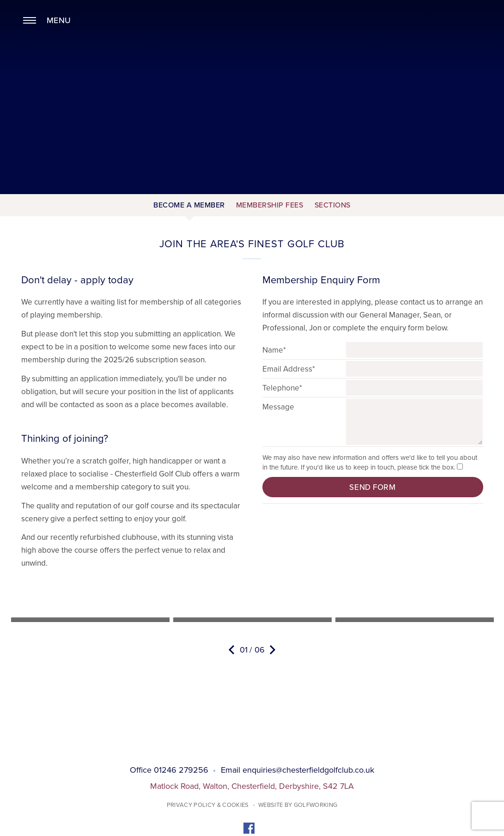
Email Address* (289, 369)
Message (278, 407)
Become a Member (189, 205)
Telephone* (282, 388)
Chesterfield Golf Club (252, 46)
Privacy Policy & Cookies (208, 805)
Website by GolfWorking (298, 805)
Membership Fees (270, 205)
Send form (372, 487)
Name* (274, 350)
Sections (333, 205)
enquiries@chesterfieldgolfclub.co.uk (308, 770)
